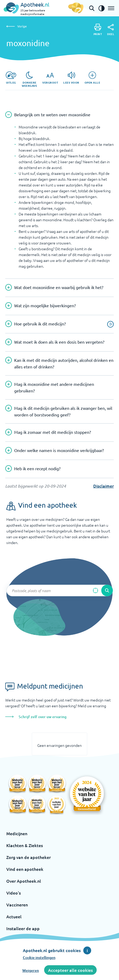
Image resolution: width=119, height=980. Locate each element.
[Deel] (111, 30)
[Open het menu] (111, 8)
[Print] (98, 30)
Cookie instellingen (39, 957)
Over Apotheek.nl (24, 881)
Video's (14, 893)
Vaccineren (17, 905)
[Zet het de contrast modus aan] (101, 8)
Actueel (14, 916)
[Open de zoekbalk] (92, 8)
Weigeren (31, 970)
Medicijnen (17, 833)
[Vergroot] (50, 78)
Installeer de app (23, 928)
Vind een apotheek (25, 869)
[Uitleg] (11, 78)
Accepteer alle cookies (70, 970)
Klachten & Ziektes (25, 845)
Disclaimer (104, 486)
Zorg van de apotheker (29, 857)
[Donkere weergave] (29, 79)
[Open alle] (92, 78)
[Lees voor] (71, 78)
